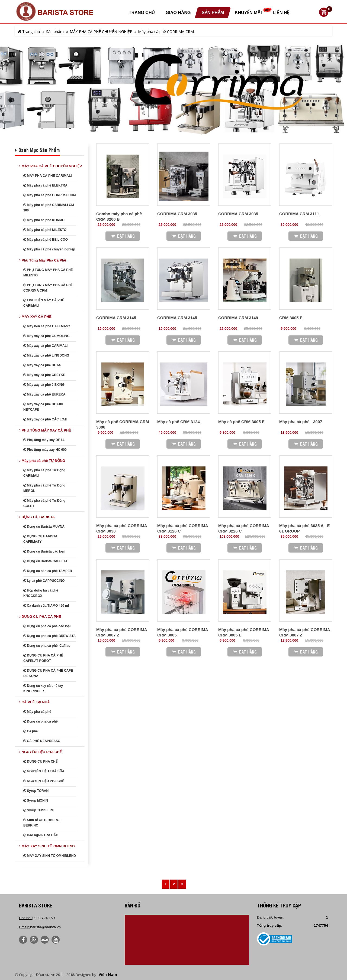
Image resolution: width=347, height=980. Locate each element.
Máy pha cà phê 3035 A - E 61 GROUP (304, 528)
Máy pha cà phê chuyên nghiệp (49, 249)
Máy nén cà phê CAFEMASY (47, 326)
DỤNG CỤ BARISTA (37, 517)
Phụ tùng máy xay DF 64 (44, 440)
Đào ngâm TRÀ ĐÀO (41, 835)
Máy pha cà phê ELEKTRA (45, 185)
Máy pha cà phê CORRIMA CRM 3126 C (183, 528)
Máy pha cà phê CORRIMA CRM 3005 (183, 632)
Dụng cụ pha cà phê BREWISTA (49, 636)
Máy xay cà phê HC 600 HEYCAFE (43, 407)
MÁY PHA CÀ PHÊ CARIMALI (48, 176)
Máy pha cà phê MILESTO (45, 230)
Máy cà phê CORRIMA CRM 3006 (123, 424)
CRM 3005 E (291, 318)
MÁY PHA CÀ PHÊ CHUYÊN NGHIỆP (101, 32)
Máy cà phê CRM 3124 (179, 422)
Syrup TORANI (36, 791)
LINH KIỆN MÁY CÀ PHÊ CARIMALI (44, 303)
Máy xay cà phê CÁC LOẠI (45, 419)
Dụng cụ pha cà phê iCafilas (47, 646)
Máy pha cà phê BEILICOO (46, 240)
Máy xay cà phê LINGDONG (46, 355)
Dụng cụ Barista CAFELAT (45, 561)
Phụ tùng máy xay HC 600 (45, 450)
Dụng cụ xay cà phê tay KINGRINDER (43, 688)
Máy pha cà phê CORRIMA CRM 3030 (122, 528)
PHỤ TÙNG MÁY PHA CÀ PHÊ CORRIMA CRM (48, 288)
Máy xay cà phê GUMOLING (46, 336)
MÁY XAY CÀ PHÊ (35, 317)
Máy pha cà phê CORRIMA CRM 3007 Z (122, 632)
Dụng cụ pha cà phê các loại (47, 626)
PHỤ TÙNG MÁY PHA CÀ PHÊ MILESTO (48, 273)
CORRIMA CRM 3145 (116, 318)
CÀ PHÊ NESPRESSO (42, 741)
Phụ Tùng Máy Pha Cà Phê (43, 260)
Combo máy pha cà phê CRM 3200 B (119, 216)
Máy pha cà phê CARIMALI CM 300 (49, 208)
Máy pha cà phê (37, 712)
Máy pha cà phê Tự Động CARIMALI (44, 473)
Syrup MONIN (36, 801)
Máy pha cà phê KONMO (44, 220)
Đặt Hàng (123, 236)
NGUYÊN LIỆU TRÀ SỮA (44, 771)
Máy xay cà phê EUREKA (44, 394)
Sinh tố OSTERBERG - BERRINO (42, 823)
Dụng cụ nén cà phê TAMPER (48, 571)
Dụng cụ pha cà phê (41, 721)
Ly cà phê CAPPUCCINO (44, 581)
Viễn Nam (108, 975)
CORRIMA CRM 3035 (177, 214)
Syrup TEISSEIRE (39, 810)
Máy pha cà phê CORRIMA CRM (166, 32)
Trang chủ (29, 32)
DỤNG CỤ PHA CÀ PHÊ (40, 617)
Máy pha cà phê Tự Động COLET (44, 503)
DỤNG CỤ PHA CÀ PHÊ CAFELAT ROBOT (43, 658)
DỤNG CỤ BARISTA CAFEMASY (40, 539)
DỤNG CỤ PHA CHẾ (40, 762)
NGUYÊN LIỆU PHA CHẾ (40, 752)
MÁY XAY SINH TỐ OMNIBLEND (47, 846)
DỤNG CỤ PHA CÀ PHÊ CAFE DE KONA (48, 673)
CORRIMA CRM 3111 (299, 214)
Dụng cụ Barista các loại (44, 551)
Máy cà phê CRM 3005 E (241, 422)
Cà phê (30, 731)
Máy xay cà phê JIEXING (44, 385)
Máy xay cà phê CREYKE (44, 375)
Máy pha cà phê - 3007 (301, 422)
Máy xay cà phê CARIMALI (45, 346)
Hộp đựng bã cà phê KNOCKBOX (41, 593)
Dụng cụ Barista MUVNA (44, 527)
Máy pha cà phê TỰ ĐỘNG (42, 461)
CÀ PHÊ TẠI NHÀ (35, 702)
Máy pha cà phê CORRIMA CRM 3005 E (244, 632)
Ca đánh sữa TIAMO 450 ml (46, 606)
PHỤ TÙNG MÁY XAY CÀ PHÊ (45, 430)
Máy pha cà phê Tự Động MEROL (44, 488)
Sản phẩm (55, 32)
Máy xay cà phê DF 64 (42, 365)
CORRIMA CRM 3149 (238, 318)
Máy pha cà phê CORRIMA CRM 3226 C (244, 528)
